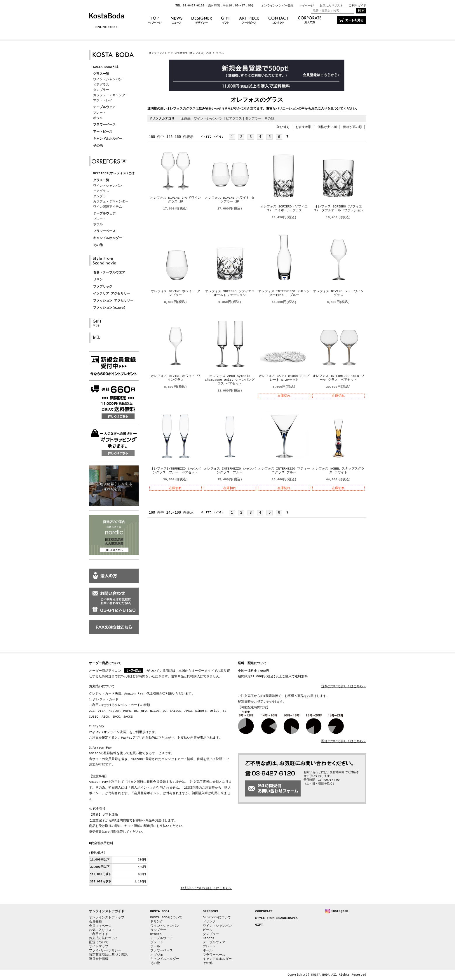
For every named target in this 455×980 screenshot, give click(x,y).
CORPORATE (264, 911)
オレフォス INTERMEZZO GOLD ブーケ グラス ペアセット (338, 378)
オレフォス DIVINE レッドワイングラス (338, 293)
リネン (98, 280)
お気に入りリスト (331, 6)
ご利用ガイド (358, 6)
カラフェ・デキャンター (111, 95)
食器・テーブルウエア (109, 273)
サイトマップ (99, 946)
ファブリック (103, 287)
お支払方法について (103, 938)
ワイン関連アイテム (108, 207)
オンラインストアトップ (107, 917)
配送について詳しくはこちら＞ (344, 741)
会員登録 (95, 921)
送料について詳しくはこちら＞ (344, 686)
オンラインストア (159, 53)
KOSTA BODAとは (106, 67)
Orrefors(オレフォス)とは (114, 173)
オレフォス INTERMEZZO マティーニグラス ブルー (284, 471)
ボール (155, 946)
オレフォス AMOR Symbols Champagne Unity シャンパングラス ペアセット (230, 380)
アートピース (103, 132)
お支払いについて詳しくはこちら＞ (206, 888)
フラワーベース (104, 125)
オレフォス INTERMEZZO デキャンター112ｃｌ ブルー (284, 293)
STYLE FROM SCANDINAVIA (277, 918)
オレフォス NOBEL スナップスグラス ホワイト (338, 471)
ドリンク (157, 921)
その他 (98, 146)
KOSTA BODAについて (166, 917)
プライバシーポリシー (105, 950)
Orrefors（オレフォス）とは (193, 53)
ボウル (98, 118)
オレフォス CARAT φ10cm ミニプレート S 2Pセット (284, 378)
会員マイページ (100, 926)
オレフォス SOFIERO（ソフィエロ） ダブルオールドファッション (338, 209)
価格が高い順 (353, 127)
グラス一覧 (101, 74)
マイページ (306, 6)
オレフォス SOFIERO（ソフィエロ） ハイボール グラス (284, 209)
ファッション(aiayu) (109, 308)
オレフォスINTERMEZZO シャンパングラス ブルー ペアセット (176, 471)
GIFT (259, 925)
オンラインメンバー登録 (277, 6)
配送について (99, 942)
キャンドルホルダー (108, 139)
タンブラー (101, 90)
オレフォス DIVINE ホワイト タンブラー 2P (230, 200)
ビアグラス (101, 85)
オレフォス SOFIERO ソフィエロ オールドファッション (230, 293)
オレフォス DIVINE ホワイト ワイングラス (176, 378)
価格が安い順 (327, 127)
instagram (340, 911)
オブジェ (157, 955)
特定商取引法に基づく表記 (108, 955)
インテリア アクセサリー (112, 294)
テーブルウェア (104, 107)
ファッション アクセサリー (113, 301)
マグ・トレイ (103, 100)
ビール (208, 930)
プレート (100, 113)
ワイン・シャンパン (108, 79)
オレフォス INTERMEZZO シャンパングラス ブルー (230, 471)
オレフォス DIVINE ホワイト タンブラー (176, 293)
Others (156, 934)
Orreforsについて (217, 917)
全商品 (186, 118)
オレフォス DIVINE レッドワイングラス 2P (176, 200)
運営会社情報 (99, 959)
